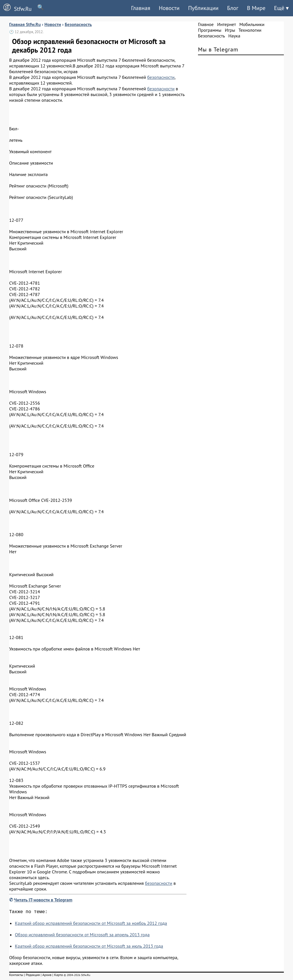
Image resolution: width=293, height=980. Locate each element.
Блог (233, 8)
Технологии (250, 30)
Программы (210, 30)
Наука (234, 36)
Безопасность (211, 36)
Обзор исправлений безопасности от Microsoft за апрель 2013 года (82, 936)
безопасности (161, 77)
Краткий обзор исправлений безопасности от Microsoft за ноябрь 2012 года (91, 924)
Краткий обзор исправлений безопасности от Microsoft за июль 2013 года (89, 947)
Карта (58, 976)
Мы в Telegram (218, 49)
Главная (141, 8)
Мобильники (252, 24)
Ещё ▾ (281, 8)
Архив (47, 976)
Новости (169, 8)
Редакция (33, 976)
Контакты (16, 976)
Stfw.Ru (16, 8)
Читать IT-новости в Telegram (43, 900)
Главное (206, 24)
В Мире (256, 8)
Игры (230, 30)
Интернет (226, 24)
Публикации (203, 8)
